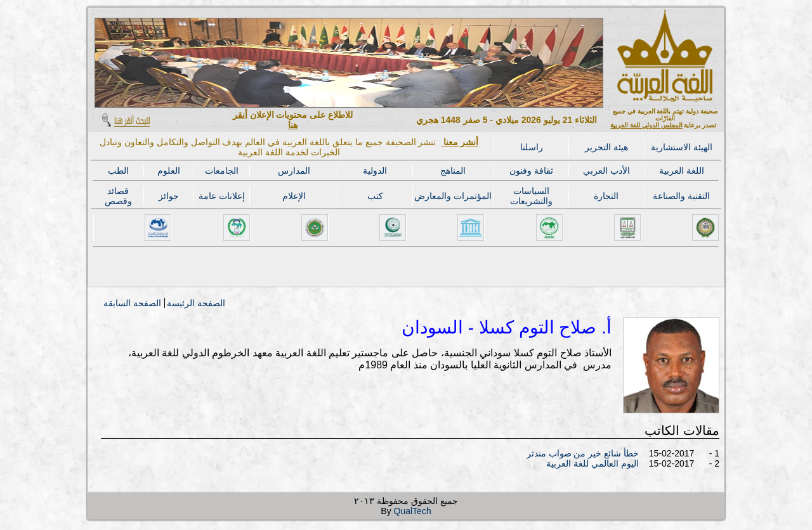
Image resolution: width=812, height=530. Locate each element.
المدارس (294, 171)
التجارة (606, 196)
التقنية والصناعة (681, 196)
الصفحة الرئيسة (196, 303)
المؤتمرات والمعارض (453, 196)
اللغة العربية (682, 171)
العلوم (169, 171)
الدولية (375, 171)
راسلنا (532, 147)
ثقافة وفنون (531, 171)
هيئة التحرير (606, 147)
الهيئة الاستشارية (682, 147)
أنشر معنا (460, 142)
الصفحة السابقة (132, 303)
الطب (118, 171)
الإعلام (294, 196)
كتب (375, 196)
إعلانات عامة (222, 196)
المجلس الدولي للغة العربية (646, 125)
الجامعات (222, 171)
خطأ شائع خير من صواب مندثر (583, 453)
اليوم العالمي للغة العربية (593, 463)
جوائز (169, 196)
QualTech (413, 511)
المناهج (453, 171)
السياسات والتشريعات (531, 196)
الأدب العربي (606, 171)
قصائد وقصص (118, 196)
